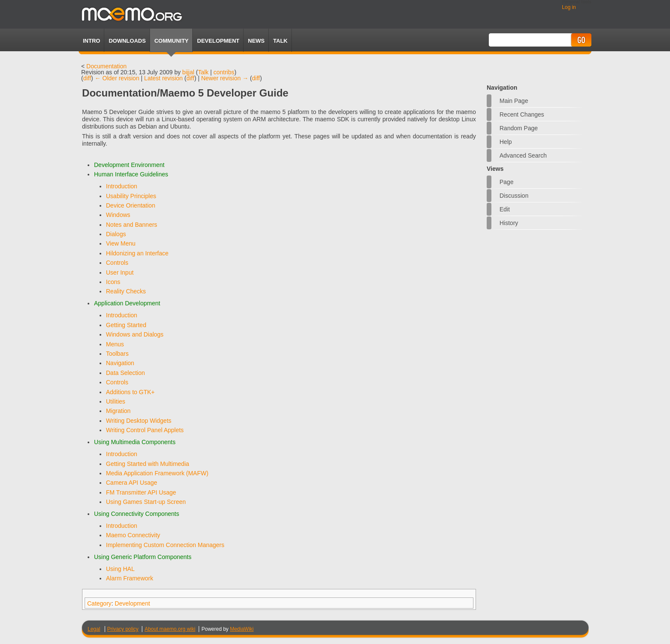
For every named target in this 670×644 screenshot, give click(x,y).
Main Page (514, 101)
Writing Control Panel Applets (145, 430)
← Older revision (117, 78)
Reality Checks (126, 291)
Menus (115, 344)
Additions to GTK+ (130, 392)
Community (171, 41)
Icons (113, 282)
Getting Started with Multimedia (148, 464)
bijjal (188, 72)
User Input (120, 272)
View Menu (121, 243)
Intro (91, 41)
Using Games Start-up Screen (146, 502)
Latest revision (163, 78)
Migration (118, 411)
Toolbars (117, 354)
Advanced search (523, 155)
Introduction (122, 186)
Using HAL (120, 569)
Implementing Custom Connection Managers (165, 545)
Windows (118, 215)
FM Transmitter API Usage (141, 492)
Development (218, 41)
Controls (117, 263)
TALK (280, 41)
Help (506, 142)
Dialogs (116, 234)
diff (87, 78)
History (509, 223)
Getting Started (126, 325)
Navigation (120, 363)
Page (507, 182)
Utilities (116, 401)
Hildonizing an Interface (137, 253)
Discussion (514, 196)
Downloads (127, 41)
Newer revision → (225, 78)
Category (99, 603)
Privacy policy (123, 629)
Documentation (106, 66)
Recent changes (522, 114)
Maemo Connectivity (133, 535)
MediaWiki (242, 629)
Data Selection (125, 373)
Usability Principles (131, 196)
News (256, 41)
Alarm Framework (129, 578)
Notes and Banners (132, 225)
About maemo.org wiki (170, 629)
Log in (569, 7)
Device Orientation (131, 205)
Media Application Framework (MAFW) (157, 473)
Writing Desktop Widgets (139, 421)
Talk (203, 72)
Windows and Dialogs (135, 334)
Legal (94, 629)
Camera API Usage (132, 483)
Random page (519, 128)
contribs (224, 72)
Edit (505, 209)
